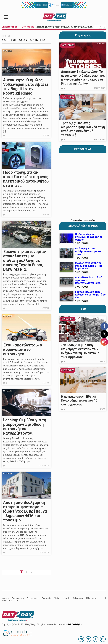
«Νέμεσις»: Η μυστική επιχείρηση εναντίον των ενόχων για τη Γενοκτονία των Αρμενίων (80, 351)
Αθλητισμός (91, 598)
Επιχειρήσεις (83, 35)
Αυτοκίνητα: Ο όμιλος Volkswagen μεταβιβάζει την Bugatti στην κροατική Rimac (26, 87)
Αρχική (5, 598)
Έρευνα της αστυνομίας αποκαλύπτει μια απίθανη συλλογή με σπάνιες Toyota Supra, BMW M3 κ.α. (24, 260)
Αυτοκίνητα (44, 465)
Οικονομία (46, 598)
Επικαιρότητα (18, 598)
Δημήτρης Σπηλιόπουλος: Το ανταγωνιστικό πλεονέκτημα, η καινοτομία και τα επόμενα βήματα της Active (83, 77)
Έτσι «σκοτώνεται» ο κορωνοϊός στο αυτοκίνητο (23, 350)
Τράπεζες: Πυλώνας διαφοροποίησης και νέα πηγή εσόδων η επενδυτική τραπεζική (83, 129)
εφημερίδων (91, 220)
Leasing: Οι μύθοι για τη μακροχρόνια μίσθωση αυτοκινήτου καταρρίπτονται (25, 427)
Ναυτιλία (6, 600)
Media (57, 598)
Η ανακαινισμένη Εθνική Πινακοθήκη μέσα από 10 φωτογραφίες (79, 400)
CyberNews (78, 598)
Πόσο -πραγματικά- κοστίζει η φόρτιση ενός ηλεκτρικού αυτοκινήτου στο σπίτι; (26, 179)
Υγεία (16, 600)
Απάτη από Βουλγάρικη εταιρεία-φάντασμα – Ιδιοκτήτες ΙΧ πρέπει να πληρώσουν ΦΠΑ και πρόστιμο (25, 511)
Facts (103, 362)
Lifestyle (45, 135)
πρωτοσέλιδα (78, 220)
